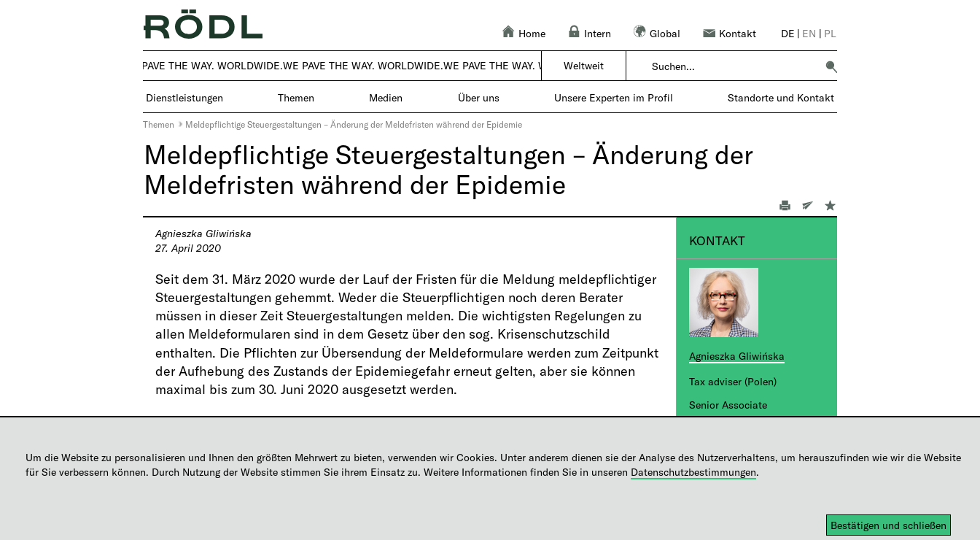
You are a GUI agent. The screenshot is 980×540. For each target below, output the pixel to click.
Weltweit (584, 65)
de (788, 33)
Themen (159, 124)
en (809, 33)
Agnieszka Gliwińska (737, 356)
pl (830, 33)
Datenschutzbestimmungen (693, 472)
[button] (831, 66)
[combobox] (734, 66)
